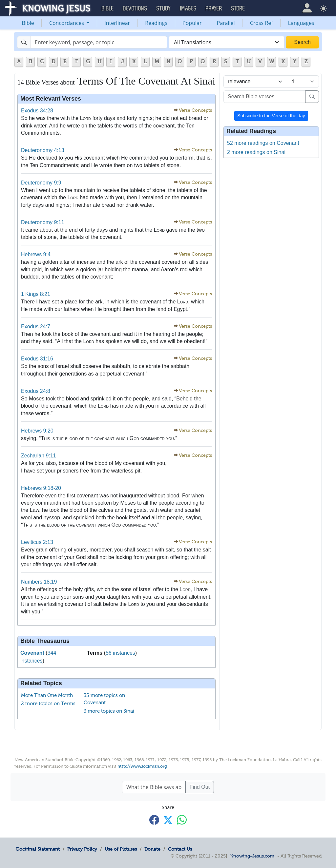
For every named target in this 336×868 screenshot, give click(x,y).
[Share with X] (168, 820)
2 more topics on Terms (48, 704)
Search (302, 42)
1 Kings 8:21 (36, 294)
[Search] (99, 42)
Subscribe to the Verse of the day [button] (271, 116)
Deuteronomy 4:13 (43, 150)
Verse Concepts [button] (195, 110)
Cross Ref (262, 23)
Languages (301, 23)
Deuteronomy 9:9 (41, 183)
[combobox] (227, 42)
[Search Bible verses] (264, 97)
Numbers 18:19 (39, 582)
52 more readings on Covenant (263, 143)
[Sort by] (255, 82)
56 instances (120, 653)
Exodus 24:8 (36, 391)
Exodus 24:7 (36, 327)
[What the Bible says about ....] (154, 787)
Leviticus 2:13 (37, 542)
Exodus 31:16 (37, 359)
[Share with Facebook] (154, 820)
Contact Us (180, 849)
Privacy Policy (82, 849)
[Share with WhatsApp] (182, 820)
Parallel (226, 23)
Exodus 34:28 (37, 111)
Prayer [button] (214, 9)
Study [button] (164, 9)
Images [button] (188, 9)
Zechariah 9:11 (39, 456)
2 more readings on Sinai (256, 152)
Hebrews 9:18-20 (41, 488)
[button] (307, 8)
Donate (152, 849)
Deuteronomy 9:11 (43, 222)
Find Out (200, 787)
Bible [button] (108, 9)
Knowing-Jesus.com (252, 856)
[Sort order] (303, 82)
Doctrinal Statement (38, 849)
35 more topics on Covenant (104, 699)
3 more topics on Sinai (109, 711)
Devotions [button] (135, 9)
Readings (156, 23)
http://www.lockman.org (142, 766)
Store (238, 9)
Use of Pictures (121, 849)
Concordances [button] (67, 23)
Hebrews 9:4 (36, 254)
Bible (28, 23)
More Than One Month (47, 695)
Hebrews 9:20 (37, 431)
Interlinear (117, 23)
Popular (192, 23)
